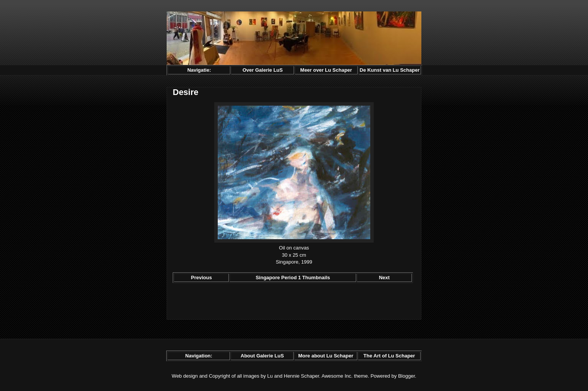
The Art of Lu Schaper (389, 356)
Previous (202, 278)
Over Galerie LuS (263, 70)
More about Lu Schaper (326, 356)
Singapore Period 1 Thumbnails (293, 278)
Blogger (406, 376)
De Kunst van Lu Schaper (390, 70)
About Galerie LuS (262, 356)
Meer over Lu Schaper (326, 70)
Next (384, 278)
